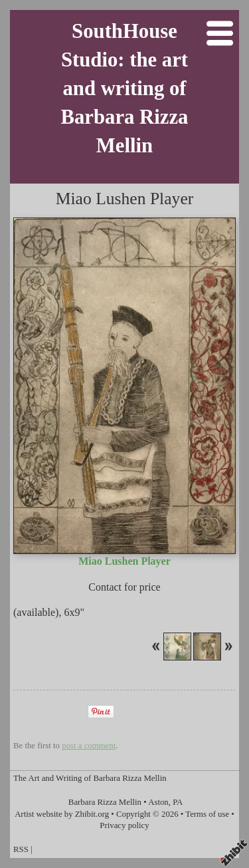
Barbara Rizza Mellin (105, 802)
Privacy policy (124, 825)
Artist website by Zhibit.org (62, 814)
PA (178, 802)
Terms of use (207, 814)
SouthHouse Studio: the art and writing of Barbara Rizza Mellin (125, 88)
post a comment (89, 746)
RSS (21, 849)
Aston (158, 802)
